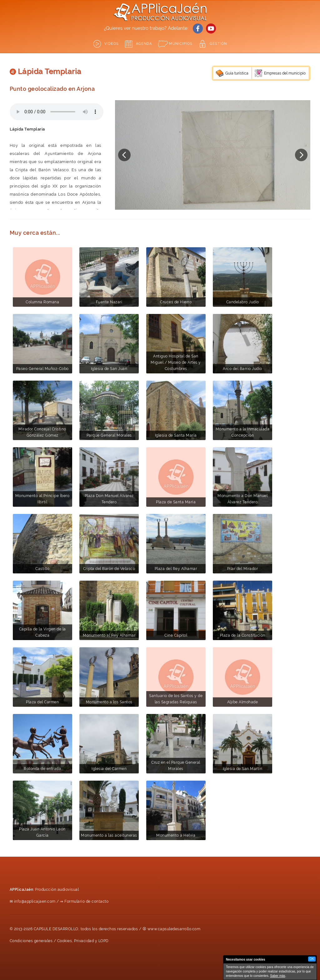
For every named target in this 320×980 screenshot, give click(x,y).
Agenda (144, 44)
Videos (112, 44)
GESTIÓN (218, 44)
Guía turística (237, 73)
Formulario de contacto (86, 901)
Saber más (277, 976)
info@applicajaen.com (35, 901)
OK (312, 959)
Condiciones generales (31, 941)
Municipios (181, 44)
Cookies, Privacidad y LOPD (83, 941)
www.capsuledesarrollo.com (174, 929)
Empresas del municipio (285, 73)
